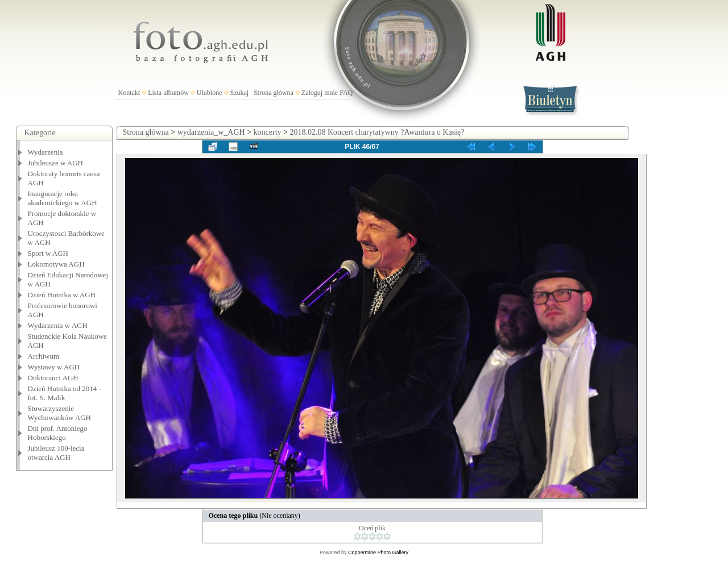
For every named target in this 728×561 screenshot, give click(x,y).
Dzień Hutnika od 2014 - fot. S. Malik (65, 393)
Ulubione (210, 93)
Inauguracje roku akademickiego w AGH (63, 198)
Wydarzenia (45, 152)
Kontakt (129, 93)
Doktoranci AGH (53, 378)
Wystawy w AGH (54, 367)
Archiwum (44, 356)
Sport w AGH (48, 253)
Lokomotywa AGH (56, 264)
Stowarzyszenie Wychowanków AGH (60, 413)
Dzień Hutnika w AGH (62, 295)
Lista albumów (168, 93)
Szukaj (240, 93)
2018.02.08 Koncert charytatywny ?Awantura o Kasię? (377, 132)
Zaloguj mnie (320, 93)
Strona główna (274, 93)
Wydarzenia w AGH (58, 325)
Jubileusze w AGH (56, 163)
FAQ (346, 93)
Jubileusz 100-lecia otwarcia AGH (56, 453)
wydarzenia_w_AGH (211, 132)
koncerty (268, 132)
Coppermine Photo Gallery (378, 552)
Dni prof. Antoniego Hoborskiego (58, 433)
